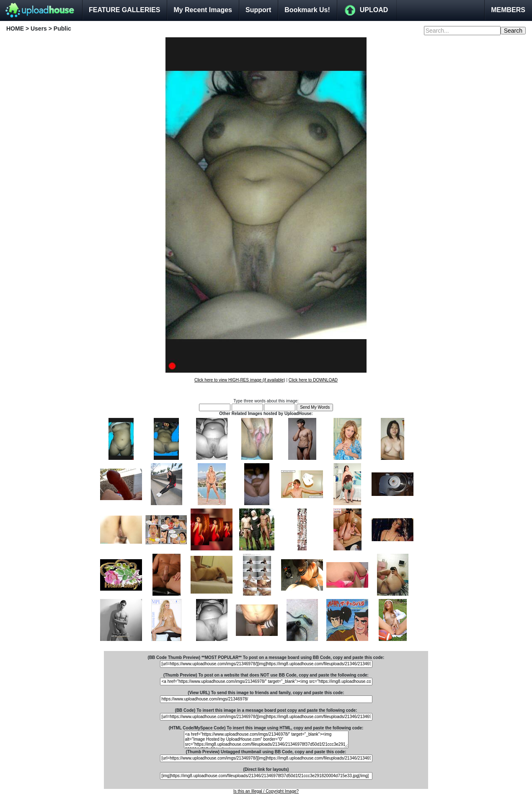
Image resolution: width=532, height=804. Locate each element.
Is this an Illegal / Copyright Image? (266, 791)
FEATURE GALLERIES (124, 10)
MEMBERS (508, 10)
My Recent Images (203, 10)
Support (258, 10)
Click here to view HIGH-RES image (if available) (240, 380)
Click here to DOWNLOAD (313, 380)
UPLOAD (374, 10)
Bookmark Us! (307, 10)
